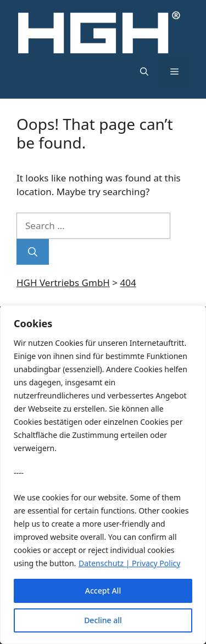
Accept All (103, 591)
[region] (103, 475)
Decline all (103, 620)
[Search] (33, 252)
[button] (144, 71)
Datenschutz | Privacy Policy (129, 563)
